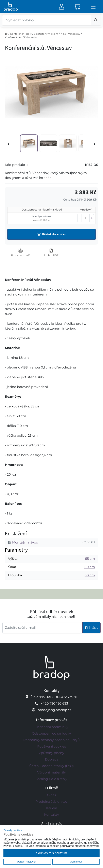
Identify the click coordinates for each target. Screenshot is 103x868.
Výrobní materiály (51, 772)
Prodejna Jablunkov (51, 802)
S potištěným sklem (46, 34)
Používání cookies (52, 746)
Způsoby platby (51, 753)
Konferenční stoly (21, 34)
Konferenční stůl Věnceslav (21, 37)
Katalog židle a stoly (51, 779)
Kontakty (52, 815)
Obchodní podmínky (51, 727)
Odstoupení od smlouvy (51, 733)
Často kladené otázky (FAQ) (51, 766)
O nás (51, 795)
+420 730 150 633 (54, 703)
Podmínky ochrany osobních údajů (51, 740)
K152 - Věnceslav (70, 34)
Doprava (52, 759)
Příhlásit (91, 628)
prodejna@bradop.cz (54, 710)
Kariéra (52, 808)
